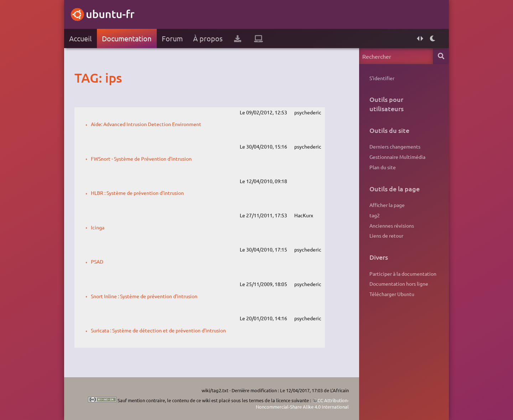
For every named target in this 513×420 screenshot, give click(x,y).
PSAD (97, 261)
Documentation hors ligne (399, 284)
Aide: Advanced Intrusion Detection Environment (146, 124)
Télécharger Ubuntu (392, 294)
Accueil (80, 38)
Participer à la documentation (403, 274)
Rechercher (441, 56)
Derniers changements (395, 146)
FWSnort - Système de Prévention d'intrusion (141, 159)
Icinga (98, 227)
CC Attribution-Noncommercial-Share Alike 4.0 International (302, 403)
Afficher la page (387, 205)
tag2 (375, 215)
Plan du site (383, 167)
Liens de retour (386, 235)
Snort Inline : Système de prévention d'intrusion (144, 296)
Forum (172, 38)
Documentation (127, 38)
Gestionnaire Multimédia (397, 157)
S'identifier (382, 78)
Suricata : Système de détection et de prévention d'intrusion (158, 330)
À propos (208, 38)
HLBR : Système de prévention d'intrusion (137, 193)
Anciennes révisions (392, 225)
